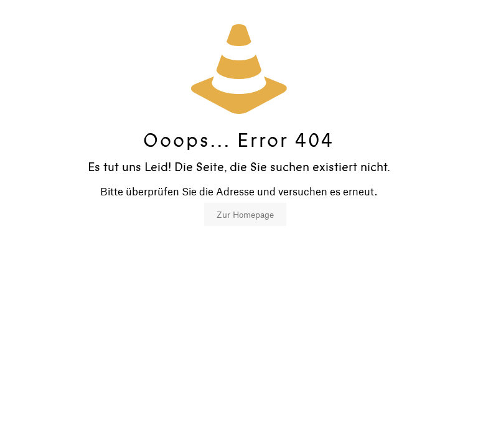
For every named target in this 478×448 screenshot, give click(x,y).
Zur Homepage (245, 214)
